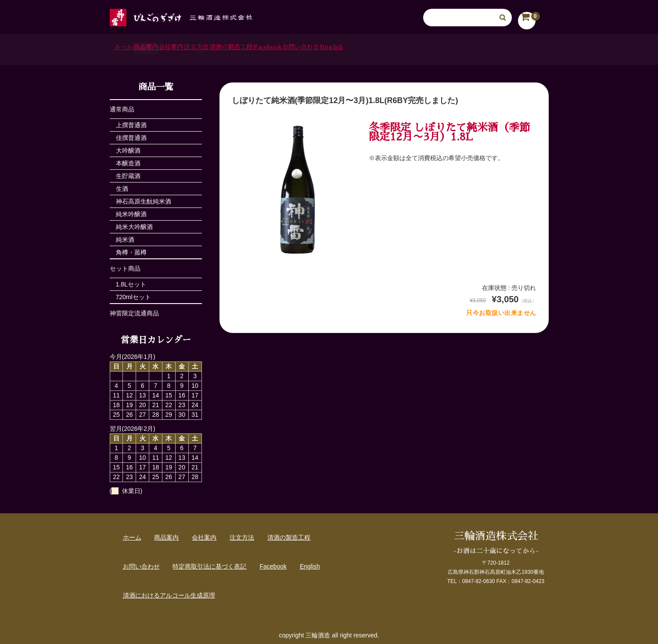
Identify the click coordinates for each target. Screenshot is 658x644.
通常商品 (122, 107)
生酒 (122, 186)
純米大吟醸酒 (134, 224)
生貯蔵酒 (128, 173)
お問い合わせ (449, 48)
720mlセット (133, 294)
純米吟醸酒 (131, 211)
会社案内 (223, 48)
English (503, 48)
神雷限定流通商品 (134, 311)
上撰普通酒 (131, 122)
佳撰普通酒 (131, 135)
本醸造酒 (128, 161)
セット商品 (125, 266)
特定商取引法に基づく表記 (209, 564)
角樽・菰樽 (131, 250)
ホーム (130, 48)
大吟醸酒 (128, 148)
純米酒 (125, 237)
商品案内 (175, 48)
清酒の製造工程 (330, 48)
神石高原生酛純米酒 (144, 199)
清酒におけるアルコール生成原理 (169, 593)
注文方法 (271, 48)
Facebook (391, 48)
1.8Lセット (131, 282)
